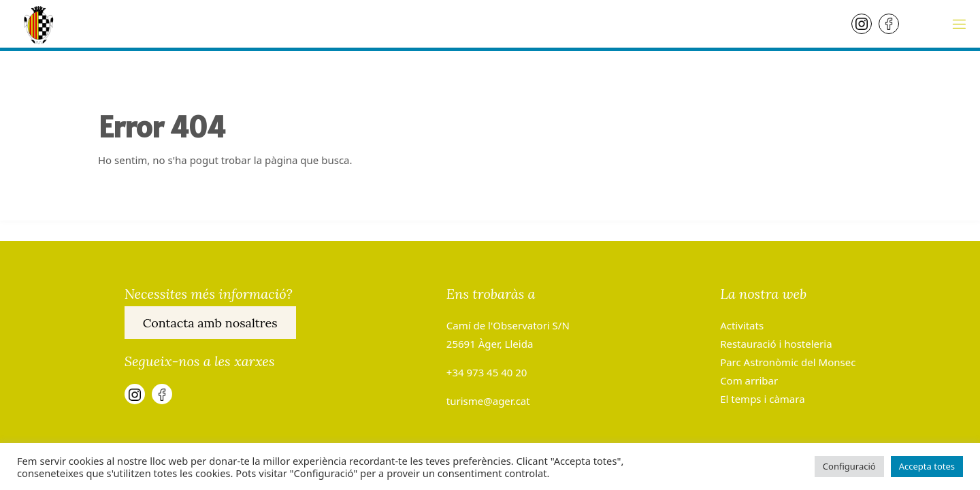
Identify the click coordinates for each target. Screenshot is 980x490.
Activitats (742, 325)
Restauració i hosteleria (776, 344)
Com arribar (749, 380)
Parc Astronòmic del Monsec (788, 362)
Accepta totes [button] (927, 466)
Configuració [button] (849, 466)
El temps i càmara (762, 399)
